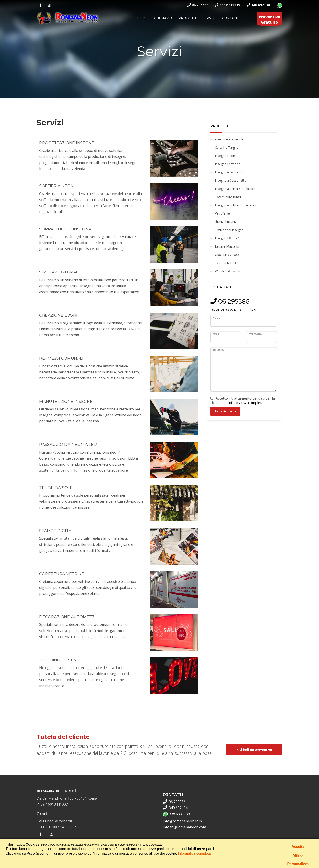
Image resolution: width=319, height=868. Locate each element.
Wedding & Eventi (228, 271)
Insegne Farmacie (228, 164)
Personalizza (298, 864)
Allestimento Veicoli (229, 139)
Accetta (298, 847)
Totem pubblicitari (228, 197)
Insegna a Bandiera (229, 172)
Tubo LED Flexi (226, 263)
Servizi (209, 18)
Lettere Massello (227, 246)
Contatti (230, 18)
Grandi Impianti (226, 221)
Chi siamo (163, 18)
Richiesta (219, 350)
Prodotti (187, 18)
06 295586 (198, 5)
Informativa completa (246, 403)
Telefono (256, 334)
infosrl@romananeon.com (184, 827)
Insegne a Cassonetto (231, 180)
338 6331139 (228, 5)
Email (216, 334)
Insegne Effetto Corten (231, 238)
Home (142, 18)
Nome (216, 318)
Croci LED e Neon (228, 255)
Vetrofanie (222, 213)
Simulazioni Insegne (229, 230)
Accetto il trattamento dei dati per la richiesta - (243, 400)
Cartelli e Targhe (227, 147)
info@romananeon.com (182, 821)
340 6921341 (259, 5)
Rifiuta (298, 856)
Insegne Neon (225, 156)
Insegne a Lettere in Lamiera (235, 205)
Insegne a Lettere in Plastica (235, 189)
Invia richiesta (225, 411)
